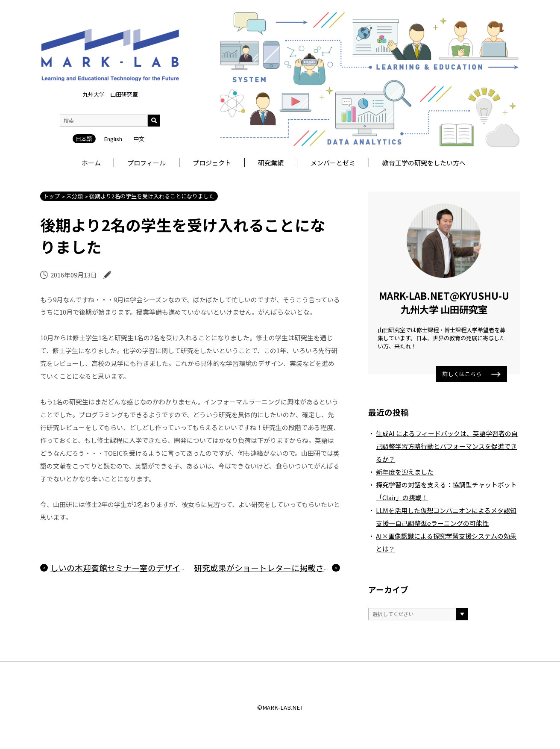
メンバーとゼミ (333, 163)
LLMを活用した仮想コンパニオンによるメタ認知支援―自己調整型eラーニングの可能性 (446, 517)
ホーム (91, 163)
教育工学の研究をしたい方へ (424, 163)
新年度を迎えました (405, 472)
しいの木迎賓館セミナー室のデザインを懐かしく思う (148, 568)
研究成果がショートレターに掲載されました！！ (283, 568)
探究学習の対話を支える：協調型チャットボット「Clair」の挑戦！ (446, 491)
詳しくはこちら (472, 374)
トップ (51, 196)
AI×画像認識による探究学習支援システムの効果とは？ (446, 542)
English (113, 139)
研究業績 (271, 163)
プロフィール (147, 163)
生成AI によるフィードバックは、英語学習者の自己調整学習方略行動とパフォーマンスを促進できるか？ (447, 446)
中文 (139, 139)
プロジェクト (212, 163)
